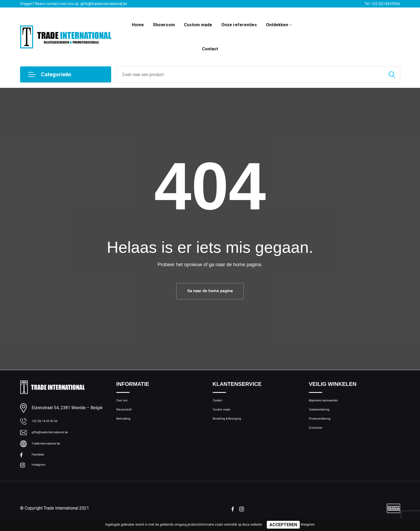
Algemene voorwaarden (330, 403)
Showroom (164, 25)
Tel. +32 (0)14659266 (382, 4)
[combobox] (250, 74)
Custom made (198, 25)
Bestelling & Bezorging (232, 426)
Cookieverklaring (323, 415)
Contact (210, 49)
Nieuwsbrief (127, 415)
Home (138, 25)
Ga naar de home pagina (210, 292)
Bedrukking (126, 426)
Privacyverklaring (323, 426)
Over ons (124, 403)
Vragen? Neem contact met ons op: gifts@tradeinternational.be (74, 4)
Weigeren (308, 525)
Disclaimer (318, 438)
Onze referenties (239, 25)
